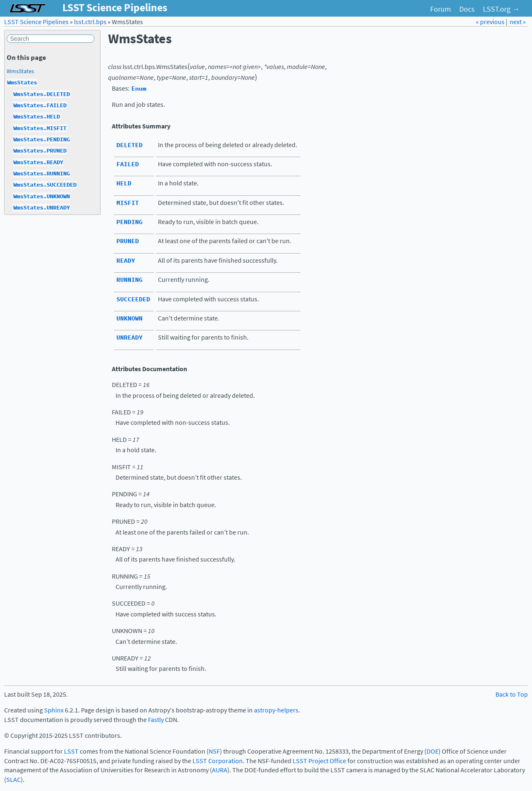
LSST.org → (501, 9)
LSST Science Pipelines (36, 22)
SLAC (14, 780)
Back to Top (512, 694)
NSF (214, 751)
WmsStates (20, 71)
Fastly (156, 720)
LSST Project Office (319, 761)
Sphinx (54, 710)
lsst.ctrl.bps (90, 22)
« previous (491, 22)
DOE (432, 751)
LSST (71, 751)
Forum (441, 9)
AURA (220, 770)
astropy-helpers (276, 710)
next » (518, 22)
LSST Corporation (218, 761)
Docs (467, 9)
